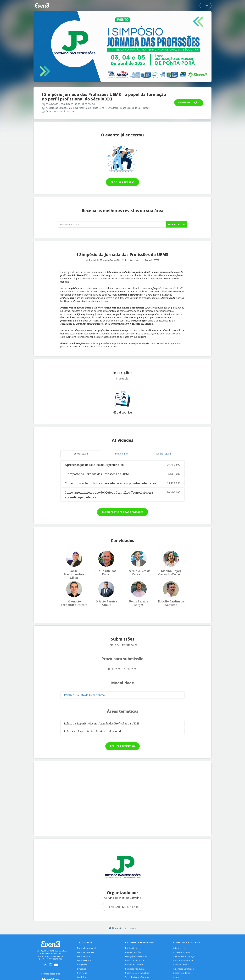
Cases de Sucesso (182, 952)
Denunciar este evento (122, 928)
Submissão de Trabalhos (137, 973)
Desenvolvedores (182, 973)
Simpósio (82, 969)
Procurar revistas (122, 182)
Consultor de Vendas (183, 961)
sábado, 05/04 (163, 454)
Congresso (82, 965)
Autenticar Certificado (184, 969)
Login (206, 6)
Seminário (82, 973)
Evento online (84, 956)
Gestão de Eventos (134, 965)
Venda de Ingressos (135, 961)
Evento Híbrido (84, 961)
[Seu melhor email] (112, 224)
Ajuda (176, 977)
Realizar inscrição (189, 103)
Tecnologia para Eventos (137, 977)
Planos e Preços (181, 965)
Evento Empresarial (86, 948)
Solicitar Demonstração (184, 956)
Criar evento (179, 948)
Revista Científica (133, 952)
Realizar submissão (122, 746)
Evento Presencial (86, 952)
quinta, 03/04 (81, 454)
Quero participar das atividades (123, 512)
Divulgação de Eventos (136, 956)
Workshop (82, 977)
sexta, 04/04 (122, 454)
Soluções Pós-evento (135, 969)
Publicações (131, 948)
